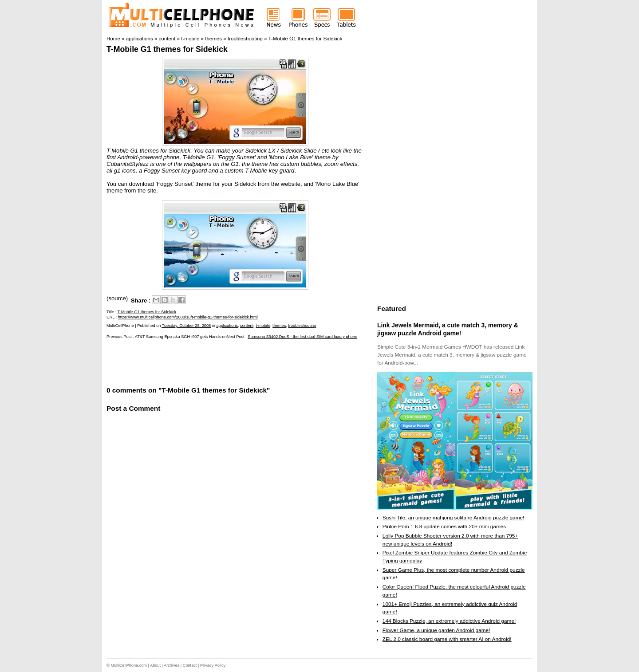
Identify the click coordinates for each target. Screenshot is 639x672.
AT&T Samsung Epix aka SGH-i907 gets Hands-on (181, 337)
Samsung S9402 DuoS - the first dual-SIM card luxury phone (302, 337)
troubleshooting (302, 326)
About (155, 665)
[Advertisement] (210, 362)
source (117, 298)
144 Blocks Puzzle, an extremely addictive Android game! (449, 621)
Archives (172, 665)
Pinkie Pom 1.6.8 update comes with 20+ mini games (444, 527)
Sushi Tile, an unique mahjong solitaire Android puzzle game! (454, 518)
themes (279, 326)
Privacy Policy (213, 665)
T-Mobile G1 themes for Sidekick (167, 49)
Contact (190, 665)
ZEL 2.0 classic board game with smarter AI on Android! (447, 639)
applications (227, 326)
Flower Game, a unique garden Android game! (436, 630)
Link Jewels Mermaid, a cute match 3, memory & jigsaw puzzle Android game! (448, 329)
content (247, 326)
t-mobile (263, 326)
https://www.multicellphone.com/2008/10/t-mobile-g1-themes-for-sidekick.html (188, 317)
